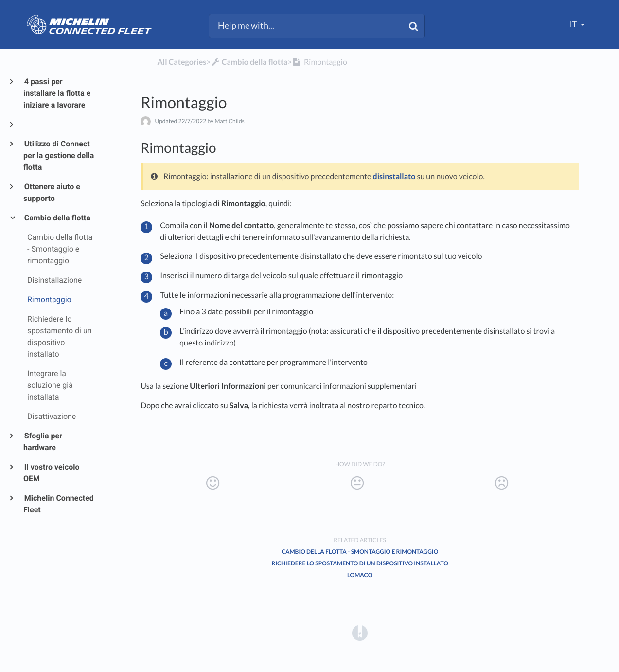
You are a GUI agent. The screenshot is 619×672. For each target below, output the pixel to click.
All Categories (182, 62)
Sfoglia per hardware (43, 442)
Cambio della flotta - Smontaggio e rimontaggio (360, 552)
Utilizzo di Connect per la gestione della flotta (59, 155)
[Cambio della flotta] (249, 62)
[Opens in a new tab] (360, 632)
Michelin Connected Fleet (59, 504)
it (574, 24)
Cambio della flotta (57, 218)
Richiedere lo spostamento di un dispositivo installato (360, 563)
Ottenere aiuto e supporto (52, 192)
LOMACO (360, 575)
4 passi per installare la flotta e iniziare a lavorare (57, 93)
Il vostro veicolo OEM (51, 473)
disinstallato (394, 176)
